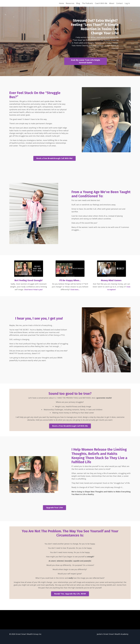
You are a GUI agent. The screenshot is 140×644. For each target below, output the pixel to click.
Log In (127, 3)
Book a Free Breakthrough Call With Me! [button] (54, 159)
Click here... (75, 290)
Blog (78, 3)
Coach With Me (101, 3)
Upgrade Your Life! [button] (54, 512)
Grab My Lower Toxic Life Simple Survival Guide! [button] (87, 62)
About (112, 3)
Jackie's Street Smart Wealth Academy (113, 639)
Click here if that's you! (33, 290)
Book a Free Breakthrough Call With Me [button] (70, 427)
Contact (119, 3)
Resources (70, 3)
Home (61, 3)
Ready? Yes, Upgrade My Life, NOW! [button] (70, 599)
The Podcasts (87, 3)
